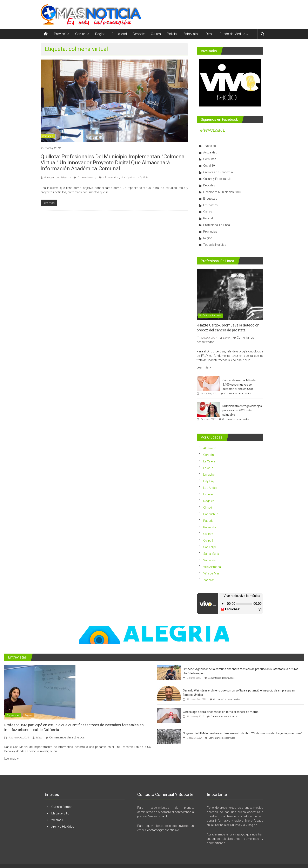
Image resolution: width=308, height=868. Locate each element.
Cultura (156, 34)
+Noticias (210, 146)
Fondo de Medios (232, 34)
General (208, 212)
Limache (209, 475)
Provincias (62, 34)
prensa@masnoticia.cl (152, 816)
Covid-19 (209, 166)
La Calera (209, 461)
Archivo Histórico (63, 827)
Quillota (208, 534)
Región (100, 34)
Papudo (208, 521)
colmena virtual (111, 178)
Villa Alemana (212, 567)
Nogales (209, 501)
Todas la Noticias (215, 245)
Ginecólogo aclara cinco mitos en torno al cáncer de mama (221, 712)
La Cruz (208, 468)
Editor (226, 338)
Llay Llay (209, 481)
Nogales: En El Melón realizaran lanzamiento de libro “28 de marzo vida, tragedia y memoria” (243, 733)
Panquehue (211, 514)
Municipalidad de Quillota (134, 178)
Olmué (207, 508)
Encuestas (210, 199)
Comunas (82, 34)
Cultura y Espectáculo (217, 179)
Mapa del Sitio (60, 813)
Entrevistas (191, 34)
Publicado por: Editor (56, 178)
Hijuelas (208, 494)
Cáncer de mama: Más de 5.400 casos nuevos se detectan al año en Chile (239, 385)
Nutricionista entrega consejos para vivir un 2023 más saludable (242, 410)
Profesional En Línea (217, 225)
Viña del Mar (211, 573)
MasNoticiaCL (212, 130)
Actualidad (119, 34)
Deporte (139, 34)
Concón (209, 455)
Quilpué (208, 540)
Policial (172, 34)
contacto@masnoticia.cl (163, 830)
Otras (209, 34)
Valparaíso (210, 560)
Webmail (57, 820)
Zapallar (209, 580)
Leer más (204, 367)
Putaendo (210, 527)
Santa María (211, 554)
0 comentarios (83, 178)
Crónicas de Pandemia (218, 172)
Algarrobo (210, 448)
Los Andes (210, 488)
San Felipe (210, 547)
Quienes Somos (62, 807)
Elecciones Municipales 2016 (222, 192)
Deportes (209, 185)
